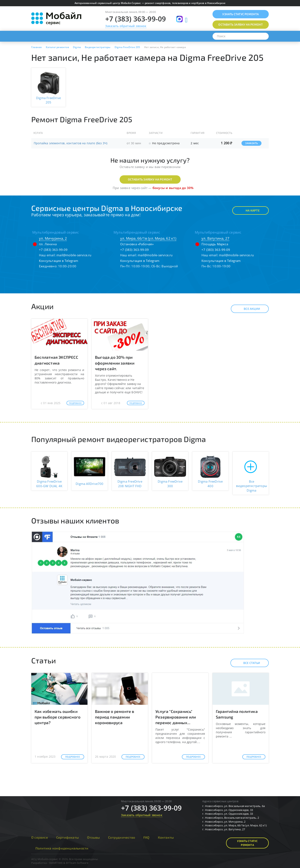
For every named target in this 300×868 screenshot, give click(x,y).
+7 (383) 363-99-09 (136, 19)
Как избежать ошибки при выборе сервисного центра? (57, 717)
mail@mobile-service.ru (74, 255)
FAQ (146, 837)
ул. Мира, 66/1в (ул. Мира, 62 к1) (148, 238)
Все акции (248, 309)
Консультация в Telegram (59, 261)
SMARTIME (56, 863)
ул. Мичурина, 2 (53, 238)
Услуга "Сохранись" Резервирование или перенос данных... (176, 717)
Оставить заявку (241, 24)
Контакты (166, 837)
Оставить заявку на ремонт (150, 179)
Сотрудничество (122, 837)
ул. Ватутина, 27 (215, 238)
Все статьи (248, 663)
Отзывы (93, 837)
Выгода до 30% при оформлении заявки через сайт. (115, 363)
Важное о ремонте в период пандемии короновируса (115, 717)
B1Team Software (77, 863)
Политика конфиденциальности (62, 848)
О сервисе (40, 837)
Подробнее (75, 403)
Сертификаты (67, 837)
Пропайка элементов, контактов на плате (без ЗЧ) (71, 143)
